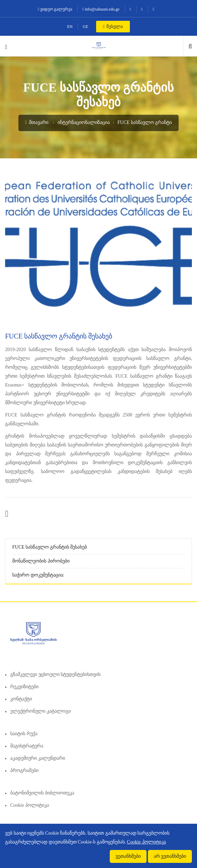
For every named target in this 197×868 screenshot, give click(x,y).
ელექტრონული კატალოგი (41, 711)
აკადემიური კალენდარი (38, 758)
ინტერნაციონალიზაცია (84, 122)
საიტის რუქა (24, 734)
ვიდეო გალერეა (55, 9)
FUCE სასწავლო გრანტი (145, 122)
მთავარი (37, 122)
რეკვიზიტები (24, 687)
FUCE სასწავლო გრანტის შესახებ (50, 547)
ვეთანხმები (128, 856)
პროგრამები (24, 770)
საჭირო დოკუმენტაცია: (38, 575)
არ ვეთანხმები (170, 856)
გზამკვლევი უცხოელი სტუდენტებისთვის (55, 674)
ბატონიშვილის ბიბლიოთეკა (42, 793)
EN (70, 27)
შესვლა (113, 26)
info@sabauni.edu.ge (101, 9)
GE (86, 27)
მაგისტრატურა (27, 746)
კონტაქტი (21, 699)
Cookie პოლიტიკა (30, 805)
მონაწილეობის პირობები (41, 561)
